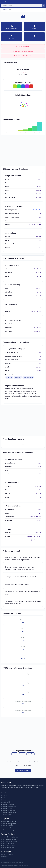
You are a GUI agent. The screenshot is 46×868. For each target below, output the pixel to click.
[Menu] (44, 2)
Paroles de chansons (7, 854)
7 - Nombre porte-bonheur (10, 837)
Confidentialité (5, 802)
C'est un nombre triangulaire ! (23, 51)
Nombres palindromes (8, 812)
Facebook (22, 754)
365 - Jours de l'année (8, 845)
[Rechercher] (22, 6)
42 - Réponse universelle (9, 841)
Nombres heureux (7, 826)
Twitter (15, 754)
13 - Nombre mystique (8, 839)
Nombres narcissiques (8, 830)
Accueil (5, 10)
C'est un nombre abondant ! (23, 56)
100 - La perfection (7, 843)
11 (40, 210)
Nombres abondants (7, 828)
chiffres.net (6, 2)
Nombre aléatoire (23, 770)
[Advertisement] (23, 151)
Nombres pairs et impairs (9, 822)
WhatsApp (30, 754)
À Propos (5, 798)
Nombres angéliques (8, 810)
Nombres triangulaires (9, 824)
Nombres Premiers (7, 804)
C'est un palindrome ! (23, 46)
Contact (3, 800)
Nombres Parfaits (7, 808)
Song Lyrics (4, 857)
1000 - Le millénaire (8, 847)
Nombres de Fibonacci (8, 806)
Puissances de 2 (7, 814)
